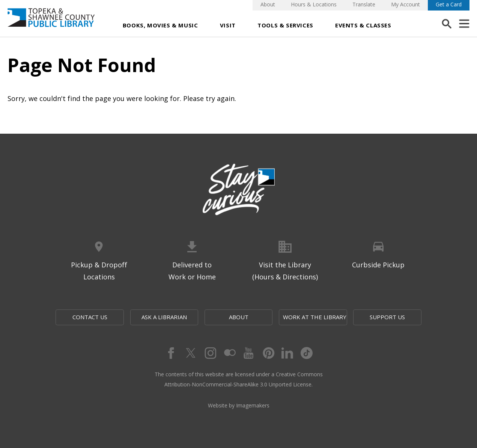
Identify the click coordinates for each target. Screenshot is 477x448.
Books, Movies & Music (160, 25)
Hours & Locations (314, 4)
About (268, 4)
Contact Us (90, 317)
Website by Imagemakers (239, 405)
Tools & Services (285, 25)
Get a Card (449, 4)
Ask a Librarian (164, 317)
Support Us (387, 317)
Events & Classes (363, 25)
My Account (406, 4)
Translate (364, 4)
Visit (228, 25)
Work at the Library (315, 317)
